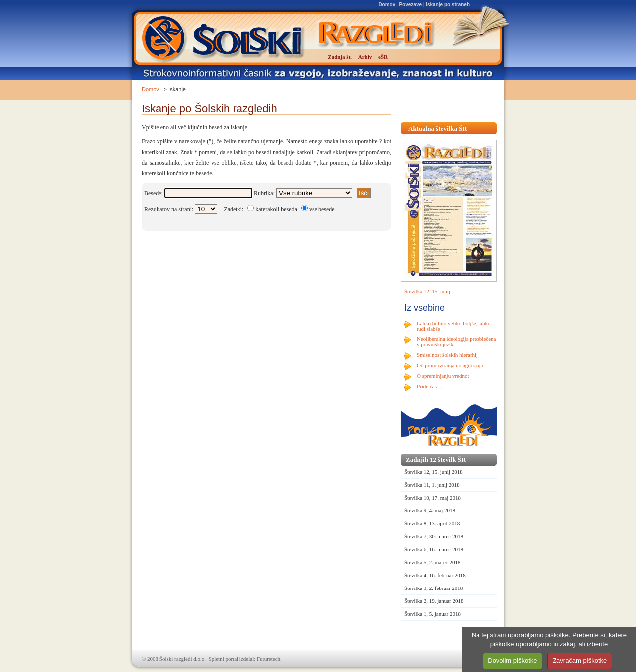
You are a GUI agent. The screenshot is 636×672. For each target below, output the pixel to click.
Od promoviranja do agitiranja (450, 365)
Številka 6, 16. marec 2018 (434, 549)
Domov (387, 5)
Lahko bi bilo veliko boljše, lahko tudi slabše (454, 326)
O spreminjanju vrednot (443, 376)
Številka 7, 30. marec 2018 (434, 536)
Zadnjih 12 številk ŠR (436, 460)
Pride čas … (430, 386)
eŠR (383, 57)
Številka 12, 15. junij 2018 (434, 472)
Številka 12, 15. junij (427, 291)
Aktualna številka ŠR (438, 128)
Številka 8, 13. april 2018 (432, 523)
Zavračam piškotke (580, 660)
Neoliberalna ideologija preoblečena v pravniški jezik (456, 342)
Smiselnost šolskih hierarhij (447, 355)
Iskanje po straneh (448, 5)
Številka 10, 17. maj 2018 (433, 498)
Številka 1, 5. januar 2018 (433, 614)
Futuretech (269, 659)
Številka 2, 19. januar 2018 (434, 601)
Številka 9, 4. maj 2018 (430, 510)
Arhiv (365, 57)
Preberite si (589, 635)
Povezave (410, 5)
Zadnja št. (340, 57)
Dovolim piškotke (512, 660)
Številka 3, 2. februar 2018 (434, 588)
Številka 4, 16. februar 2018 (435, 575)
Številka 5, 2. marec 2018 (432, 562)
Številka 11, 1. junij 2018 (432, 485)
